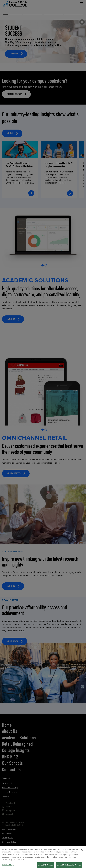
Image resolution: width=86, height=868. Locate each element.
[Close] (82, 853)
